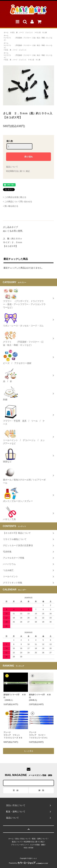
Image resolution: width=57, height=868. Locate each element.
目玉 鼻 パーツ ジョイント (22, 32)
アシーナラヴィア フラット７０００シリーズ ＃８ (13, 735)
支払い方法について (23, 839)
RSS (26, 848)
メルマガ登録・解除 (37, 845)
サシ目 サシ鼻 (41, 32)
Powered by (29, 863)
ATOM (31, 848)
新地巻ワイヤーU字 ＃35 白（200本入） (16, 697)
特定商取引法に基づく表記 (18, 171)
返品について (12, 167)
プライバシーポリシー (19, 845)
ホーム (6, 32)
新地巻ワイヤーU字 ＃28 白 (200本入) (41, 697)
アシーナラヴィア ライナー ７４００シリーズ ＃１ (38, 735)
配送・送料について (40, 839)
